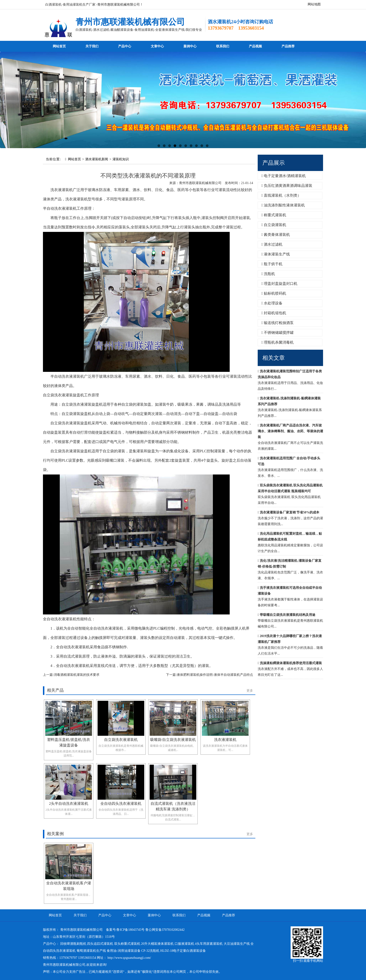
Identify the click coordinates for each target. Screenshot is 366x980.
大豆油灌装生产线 (237, 944)
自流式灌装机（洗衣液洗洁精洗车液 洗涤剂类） (173, 806)
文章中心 (157, 46)
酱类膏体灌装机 (276, 235)
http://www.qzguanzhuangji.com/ (129, 958)
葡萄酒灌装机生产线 (91, 951)
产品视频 (255, 46)
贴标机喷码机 (274, 293)
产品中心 (125, 46)
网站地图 (314, 4)
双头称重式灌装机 (127, 944)
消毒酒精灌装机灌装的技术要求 (77, 675)
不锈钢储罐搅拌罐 (278, 333)
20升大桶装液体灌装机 (157, 944)
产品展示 (274, 163)
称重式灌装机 (274, 215)
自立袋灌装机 (274, 225)
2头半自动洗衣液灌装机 (69, 804)
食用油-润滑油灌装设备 (124, 951)
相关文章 (274, 358)
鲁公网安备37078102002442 (165, 930)
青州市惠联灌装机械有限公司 (130, 22)
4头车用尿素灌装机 (209, 944)
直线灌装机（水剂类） (281, 195)
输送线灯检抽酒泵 (278, 323)
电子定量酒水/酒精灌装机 (284, 176)
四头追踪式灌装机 (100, 944)
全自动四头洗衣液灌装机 (121, 804)
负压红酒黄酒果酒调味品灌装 (287, 186)
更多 (250, 691)
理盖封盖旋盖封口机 (279, 284)
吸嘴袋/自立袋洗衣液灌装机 (173, 740)
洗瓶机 (268, 274)
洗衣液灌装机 (225, 740)
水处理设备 (272, 303)
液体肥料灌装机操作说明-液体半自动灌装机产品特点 (215, 675)
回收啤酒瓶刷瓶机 (73, 944)
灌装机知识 (121, 159)
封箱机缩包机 (274, 313)
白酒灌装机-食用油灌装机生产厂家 (70, 5)
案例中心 (190, 46)
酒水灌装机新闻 (97, 159)
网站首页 (59, 46)
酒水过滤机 (272, 244)
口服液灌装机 (184, 944)
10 (207, 146)
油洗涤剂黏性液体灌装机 (283, 205)
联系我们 (223, 46)
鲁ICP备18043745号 (130, 930)
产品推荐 (288, 46)
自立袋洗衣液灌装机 (121, 740)
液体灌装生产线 (276, 254)
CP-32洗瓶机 (150, 951)
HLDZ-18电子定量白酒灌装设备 (183, 951)
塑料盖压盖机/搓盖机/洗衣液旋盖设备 (69, 742)
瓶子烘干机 (272, 264)
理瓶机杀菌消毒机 (278, 342)
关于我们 (92, 46)
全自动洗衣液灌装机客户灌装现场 (69, 886)
